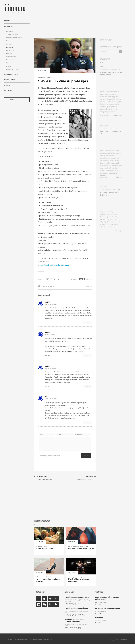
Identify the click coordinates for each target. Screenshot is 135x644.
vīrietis (55, 286)
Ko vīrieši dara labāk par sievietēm (79, 580)
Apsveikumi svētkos (12, 69)
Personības (10, 41)
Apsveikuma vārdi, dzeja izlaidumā (111, 74)
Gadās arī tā (10, 50)
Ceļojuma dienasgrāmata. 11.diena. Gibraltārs (75, 620)
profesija (45, 286)
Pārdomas (9, 47)
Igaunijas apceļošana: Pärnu (81, 548)
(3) (108, 195)
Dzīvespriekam (10, 75)
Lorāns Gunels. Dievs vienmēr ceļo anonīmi (107, 598)
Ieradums (99, 617)
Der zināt (9, 44)
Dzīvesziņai (9, 26)
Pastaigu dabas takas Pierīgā (110, 194)
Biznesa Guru (9, 80)
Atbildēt (88, 322)
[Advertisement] (78, 19)
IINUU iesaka (9, 90)
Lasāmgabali (10, 60)
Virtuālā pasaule (11, 57)
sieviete (50, 286)
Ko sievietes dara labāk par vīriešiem (48, 580)
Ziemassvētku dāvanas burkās (107, 608)
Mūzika (8, 66)
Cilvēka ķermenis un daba (14, 38)
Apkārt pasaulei (83, 546)
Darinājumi (10, 31)
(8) (110, 75)
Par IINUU (8, 21)
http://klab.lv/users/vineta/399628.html (55, 265)
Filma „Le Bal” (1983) (45, 548)
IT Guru (7, 85)
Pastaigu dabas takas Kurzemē (77, 597)
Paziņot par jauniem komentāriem (49, 456)
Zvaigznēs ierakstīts (12, 35)
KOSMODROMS (120, 640)
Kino (8, 63)
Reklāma (9, 53)
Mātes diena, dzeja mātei (111, 131)
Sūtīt (86, 456)
